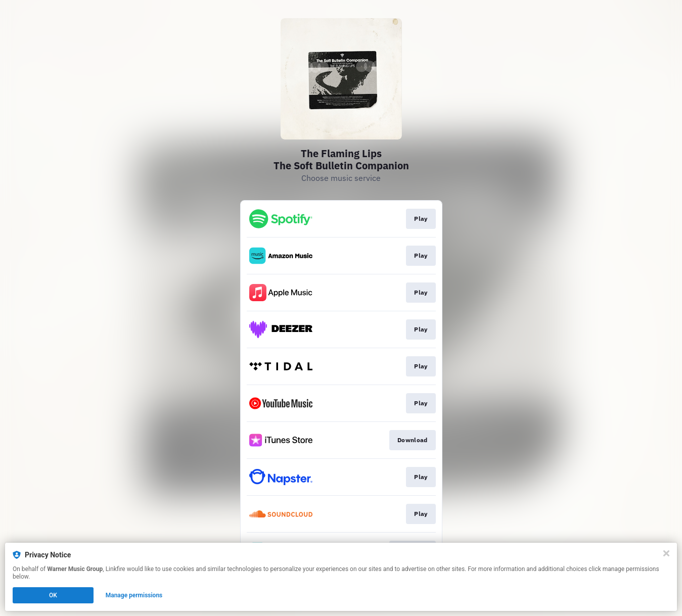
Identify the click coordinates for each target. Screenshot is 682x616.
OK (53, 595)
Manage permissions (134, 595)
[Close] (666, 553)
